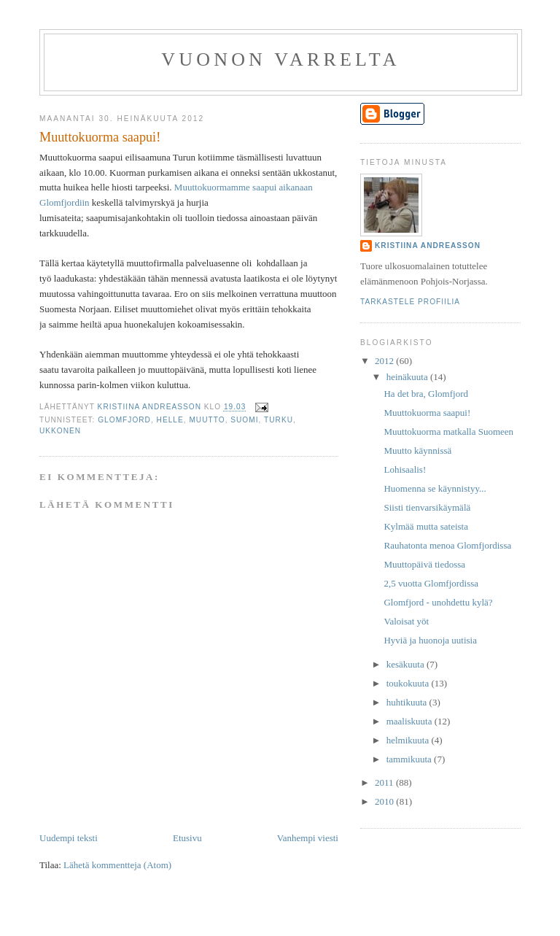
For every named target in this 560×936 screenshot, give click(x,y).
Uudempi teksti (69, 838)
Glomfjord (124, 420)
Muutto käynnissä (417, 450)
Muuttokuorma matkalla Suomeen (448, 432)
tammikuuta (410, 759)
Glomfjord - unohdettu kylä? (438, 602)
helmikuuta (409, 740)
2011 (385, 782)
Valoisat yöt (406, 621)
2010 (385, 801)
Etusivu (187, 838)
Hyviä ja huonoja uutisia (430, 640)
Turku (279, 420)
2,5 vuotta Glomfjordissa (431, 583)
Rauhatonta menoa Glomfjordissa (447, 545)
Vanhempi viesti (308, 838)
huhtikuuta (408, 702)
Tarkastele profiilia (410, 302)
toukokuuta (409, 683)
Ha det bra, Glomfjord (426, 394)
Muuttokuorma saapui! (427, 413)
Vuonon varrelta (281, 59)
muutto (207, 420)
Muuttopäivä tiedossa (424, 564)
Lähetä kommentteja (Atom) (117, 865)
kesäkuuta (407, 664)
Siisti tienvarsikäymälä (427, 507)
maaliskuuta (411, 721)
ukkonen (60, 431)
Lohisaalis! (405, 469)
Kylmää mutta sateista (426, 526)
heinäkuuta (408, 377)
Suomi (244, 420)
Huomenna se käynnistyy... (435, 488)
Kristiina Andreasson (428, 245)
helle (170, 420)
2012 (385, 361)
